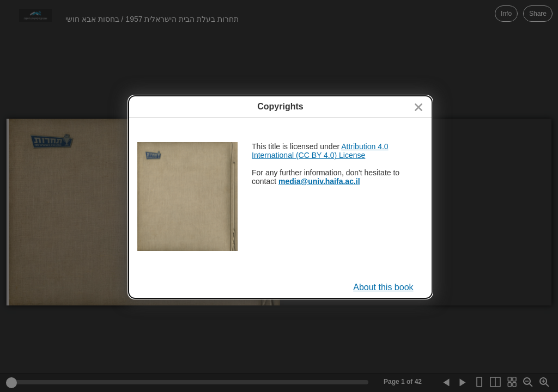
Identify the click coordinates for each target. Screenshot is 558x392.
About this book (383, 287)
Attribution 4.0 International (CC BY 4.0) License (320, 151)
